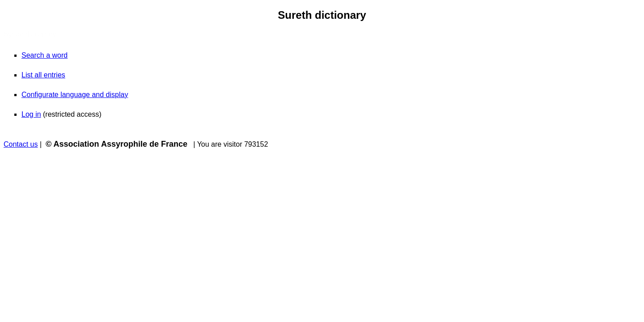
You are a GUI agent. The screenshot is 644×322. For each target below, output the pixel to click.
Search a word (44, 55)
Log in (31, 114)
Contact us (21, 144)
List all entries (43, 75)
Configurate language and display (75, 95)
